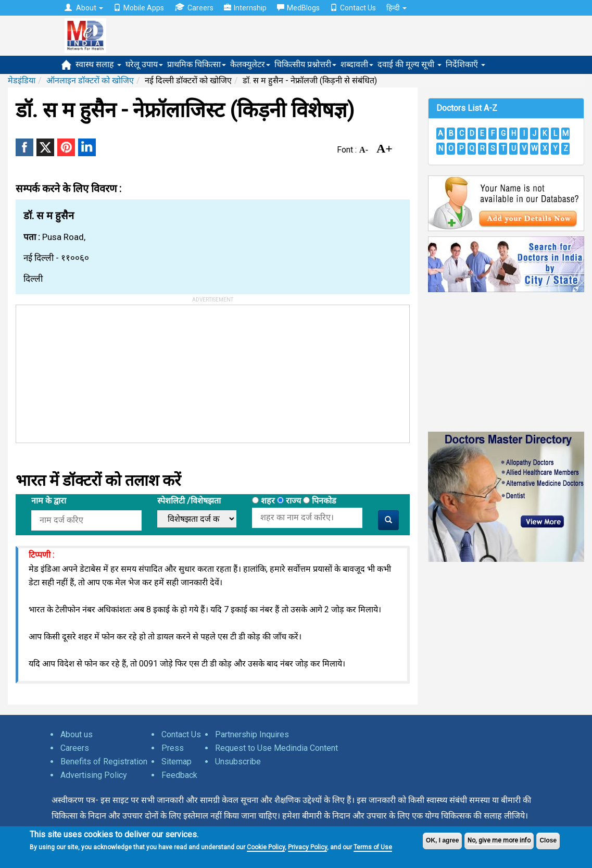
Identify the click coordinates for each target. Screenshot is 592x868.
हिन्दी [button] (396, 8)
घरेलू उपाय (144, 64)
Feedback (179, 775)
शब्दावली (357, 64)
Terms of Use (373, 847)
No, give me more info (499, 840)
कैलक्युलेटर (250, 64)
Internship (245, 8)
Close (548, 840)
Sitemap (177, 762)
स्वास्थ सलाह (98, 64)
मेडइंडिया (22, 80)
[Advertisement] (94, 370)
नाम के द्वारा (49, 501)
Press (173, 748)
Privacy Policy (307, 847)
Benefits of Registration (104, 762)
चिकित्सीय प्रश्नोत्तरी (305, 64)
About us (77, 734)
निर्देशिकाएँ (465, 64)
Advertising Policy (94, 775)
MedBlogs (298, 8)
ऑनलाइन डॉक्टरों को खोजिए (90, 80)
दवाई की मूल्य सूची (410, 64)
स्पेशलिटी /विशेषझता (189, 501)
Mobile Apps (139, 8)
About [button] (84, 8)
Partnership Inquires (252, 734)
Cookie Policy (266, 847)
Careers (194, 8)
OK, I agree (442, 840)
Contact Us (353, 8)
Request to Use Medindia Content (276, 748)
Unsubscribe (238, 762)
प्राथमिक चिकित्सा (197, 64)
